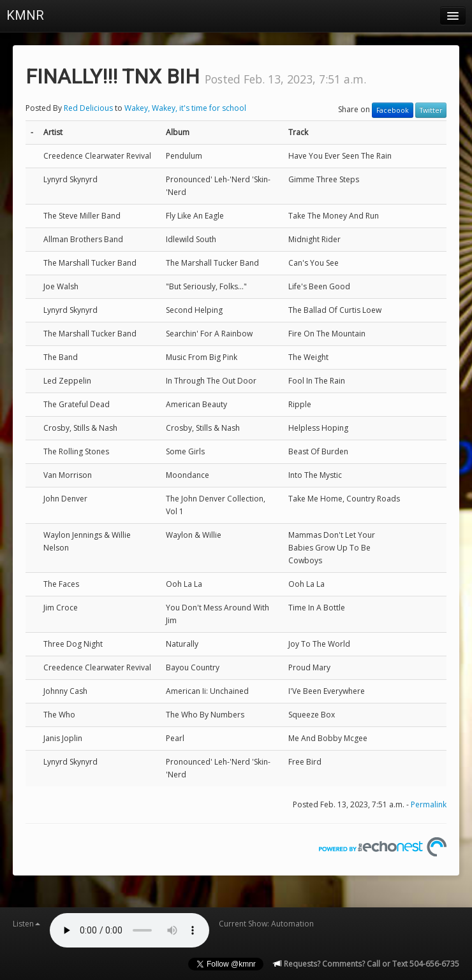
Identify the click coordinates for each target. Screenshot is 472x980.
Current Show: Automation (266, 924)
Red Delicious (89, 108)
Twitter (431, 110)
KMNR (25, 15)
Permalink (429, 804)
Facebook (393, 110)
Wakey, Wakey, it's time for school (185, 108)
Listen (26, 924)
